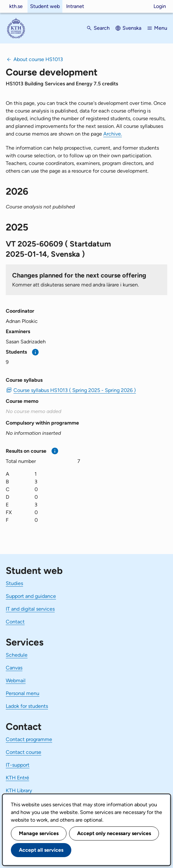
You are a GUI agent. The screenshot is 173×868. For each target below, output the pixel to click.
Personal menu (23, 693)
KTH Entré (17, 778)
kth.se (16, 6)
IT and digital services (30, 609)
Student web (45, 6)
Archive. (113, 134)
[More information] (35, 352)
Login (160, 6)
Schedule (17, 655)
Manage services (39, 833)
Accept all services (41, 850)
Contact (15, 622)
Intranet (75, 6)
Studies (14, 583)
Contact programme (29, 739)
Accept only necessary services (114, 833)
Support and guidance (31, 596)
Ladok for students (27, 706)
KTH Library (19, 790)
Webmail (16, 680)
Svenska (132, 28)
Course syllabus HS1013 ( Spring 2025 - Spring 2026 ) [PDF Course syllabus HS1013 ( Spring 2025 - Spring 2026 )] (75, 390)
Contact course (24, 752)
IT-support (18, 765)
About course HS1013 (38, 59)
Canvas (14, 668)
